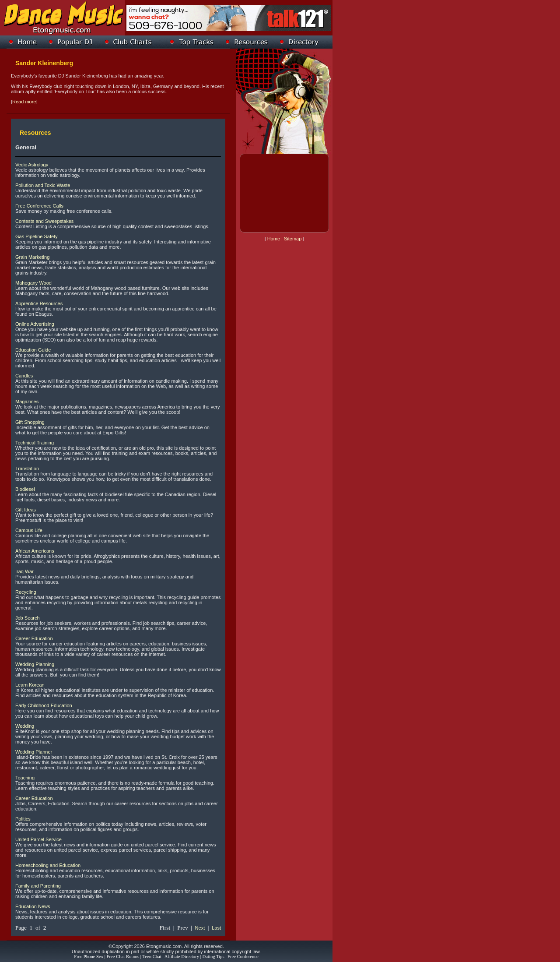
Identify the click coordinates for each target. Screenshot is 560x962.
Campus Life (29, 530)
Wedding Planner (34, 752)
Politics (23, 819)
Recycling (26, 592)
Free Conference (243, 957)
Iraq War (24, 571)
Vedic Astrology (32, 165)
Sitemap (293, 239)
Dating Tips (213, 957)
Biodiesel (25, 489)
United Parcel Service (38, 839)
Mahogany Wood (33, 283)
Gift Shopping (30, 422)
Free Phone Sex (89, 957)
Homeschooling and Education (48, 865)
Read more (24, 102)
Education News (33, 906)
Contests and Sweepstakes (44, 221)
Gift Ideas (26, 510)
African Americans (35, 551)
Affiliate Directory (182, 957)
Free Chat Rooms (123, 957)
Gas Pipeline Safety (37, 236)
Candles (24, 376)
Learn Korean (30, 685)
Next (200, 928)
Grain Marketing (32, 257)
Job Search (28, 618)
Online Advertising (35, 324)
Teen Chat (152, 957)
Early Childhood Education (44, 705)
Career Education (34, 638)
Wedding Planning (35, 664)
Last (216, 928)
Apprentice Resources (39, 303)
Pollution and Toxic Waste (43, 185)
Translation (27, 469)
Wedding (25, 726)
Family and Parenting (38, 886)
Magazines (27, 402)
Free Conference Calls (39, 206)
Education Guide (33, 350)
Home (274, 239)
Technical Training (35, 443)
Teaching (25, 778)
